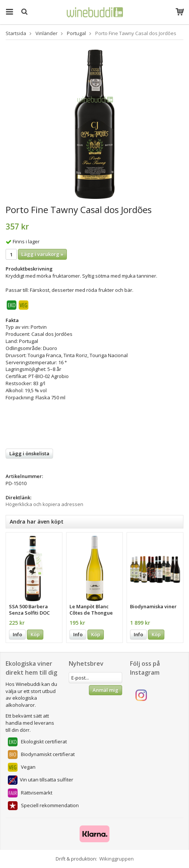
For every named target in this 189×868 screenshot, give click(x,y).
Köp (35, 634)
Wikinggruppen (117, 859)
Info (17, 634)
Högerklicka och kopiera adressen (44, 504)
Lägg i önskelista (29, 453)
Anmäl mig (106, 690)
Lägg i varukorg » (42, 254)
